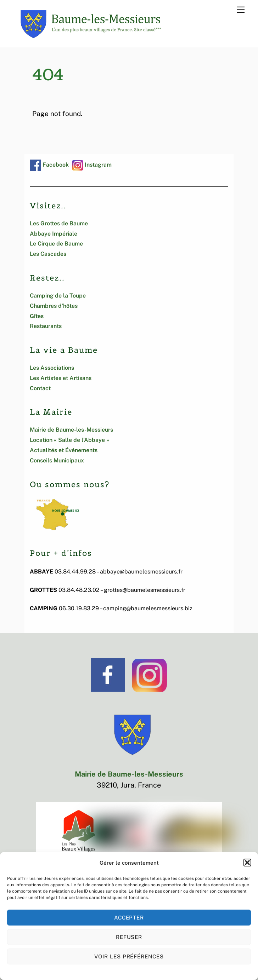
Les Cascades (48, 254)
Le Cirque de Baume (56, 244)
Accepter (129, 918)
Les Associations (52, 368)
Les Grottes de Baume (59, 223)
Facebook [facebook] (49, 165)
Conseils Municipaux (57, 460)
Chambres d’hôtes (54, 306)
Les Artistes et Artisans (61, 378)
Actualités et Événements (64, 450)
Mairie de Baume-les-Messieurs (71, 430)
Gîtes (37, 316)
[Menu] (241, 9)
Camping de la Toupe (58, 296)
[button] (247, 863)
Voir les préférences (129, 956)
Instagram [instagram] (92, 165)
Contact (40, 388)
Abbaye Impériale (54, 234)
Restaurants (46, 326)
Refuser (129, 937)
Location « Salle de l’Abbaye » (69, 440)
